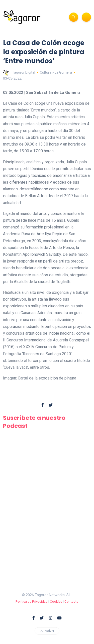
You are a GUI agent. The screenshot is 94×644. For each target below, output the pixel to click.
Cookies (56, 602)
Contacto (71, 602)
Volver (47, 631)
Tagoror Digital (19, 72)
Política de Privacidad (32, 602)
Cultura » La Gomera (56, 72)
